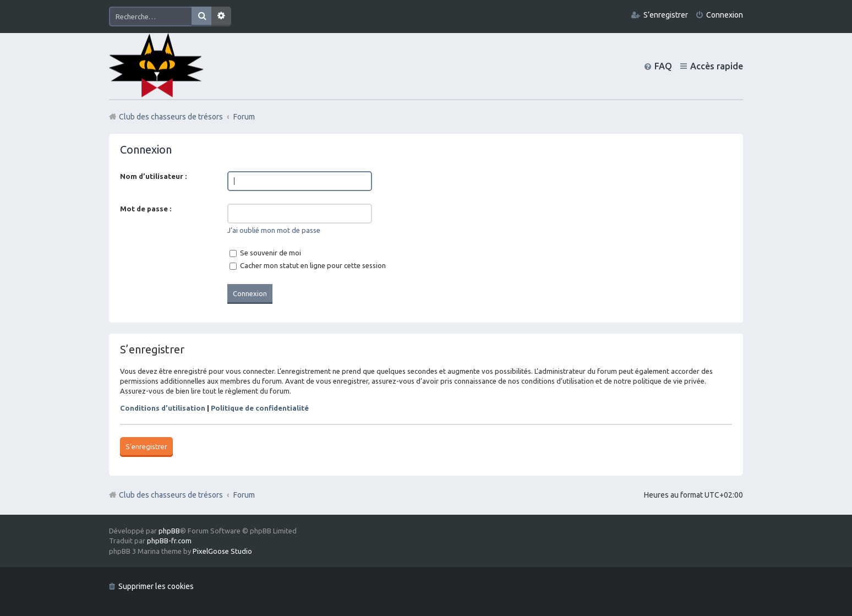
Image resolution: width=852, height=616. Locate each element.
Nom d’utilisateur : (153, 176)
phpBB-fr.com (169, 541)
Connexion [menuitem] (725, 15)
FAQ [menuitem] (663, 66)
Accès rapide (717, 66)
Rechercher (201, 17)
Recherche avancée (221, 17)
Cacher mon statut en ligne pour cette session (308, 265)
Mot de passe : (146, 209)
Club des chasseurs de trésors (171, 495)
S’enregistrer (146, 446)
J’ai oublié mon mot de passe (274, 230)
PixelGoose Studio (222, 551)
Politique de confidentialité (260, 408)
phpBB (169, 531)
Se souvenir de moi (265, 253)
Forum (244, 495)
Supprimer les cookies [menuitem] (156, 586)
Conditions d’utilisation (163, 408)
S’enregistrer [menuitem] (666, 15)
